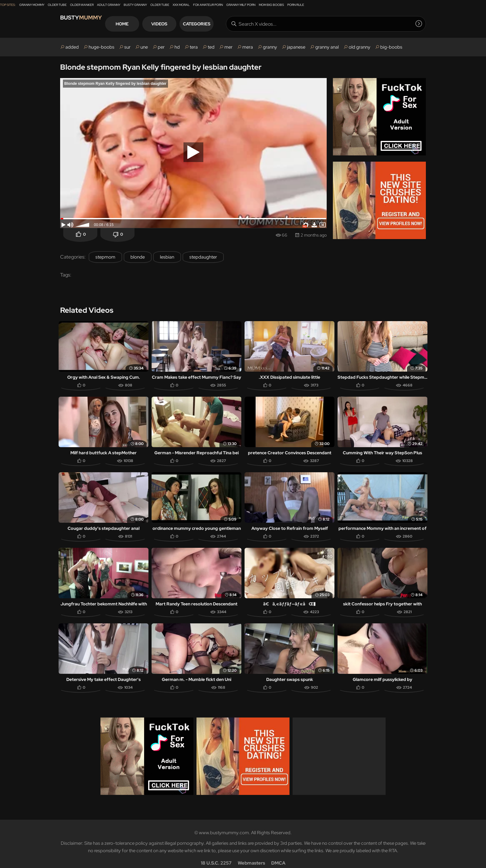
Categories (220, 24)
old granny (360, 47)
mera (248, 47)
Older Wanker (82, 5)
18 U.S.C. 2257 (216, 854)
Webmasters (251, 854)
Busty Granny (135, 5)
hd (177, 47)
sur (127, 47)
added (72, 47)
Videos (182, 24)
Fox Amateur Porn (208, 5)
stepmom (105, 257)
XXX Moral (181, 5)
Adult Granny (109, 5)
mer (228, 47)
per (161, 47)
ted (211, 47)
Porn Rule (296, 5)
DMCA (278, 854)
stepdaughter (203, 257)
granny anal (327, 47)
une (144, 47)
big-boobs (391, 47)
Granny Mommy (32, 5)
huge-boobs (102, 47)
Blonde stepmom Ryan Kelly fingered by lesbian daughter (161, 67)
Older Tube (57, 5)
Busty (88, 24)
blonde (138, 257)
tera (194, 47)
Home (145, 24)
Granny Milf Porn (241, 5)
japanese (296, 47)
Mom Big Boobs (271, 5)
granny (270, 47)
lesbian (167, 257)
